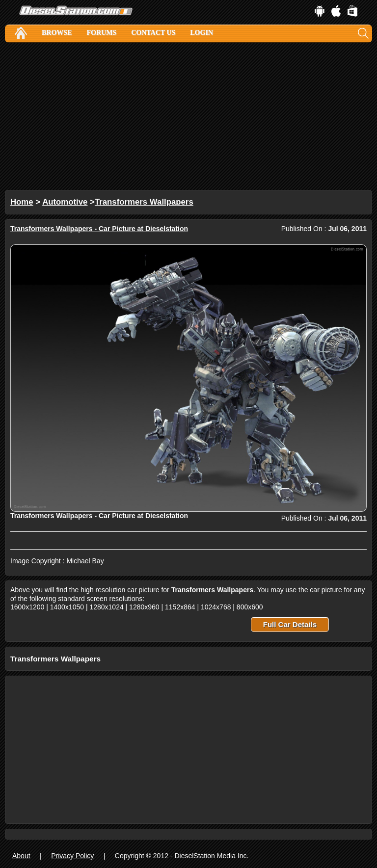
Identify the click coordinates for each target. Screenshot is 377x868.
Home (22, 202)
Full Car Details (290, 624)
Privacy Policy (72, 856)
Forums (101, 33)
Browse (57, 33)
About (21, 856)
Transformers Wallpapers (144, 202)
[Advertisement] (188, 116)
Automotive (65, 202)
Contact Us (153, 33)
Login (202, 33)
